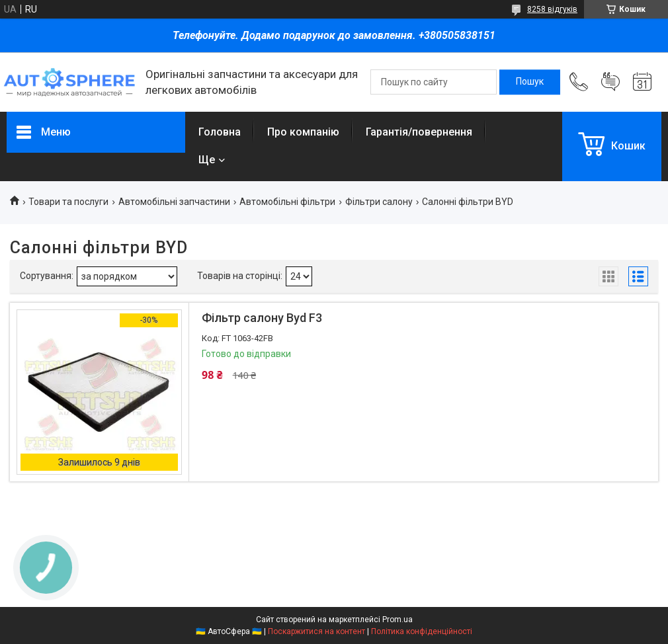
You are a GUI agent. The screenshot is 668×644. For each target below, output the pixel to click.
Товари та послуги (68, 202)
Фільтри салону (379, 202)
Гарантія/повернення (419, 132)
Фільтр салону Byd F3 (262, 318)
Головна (220, 132)
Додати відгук (610, 82)
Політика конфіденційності (422, 631)
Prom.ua (397, 620)
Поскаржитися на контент (316, 631)
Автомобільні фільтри (287, 202)
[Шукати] (530, 82)
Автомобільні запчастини (174, 202)
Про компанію (303, 132)
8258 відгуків (552, 9)
